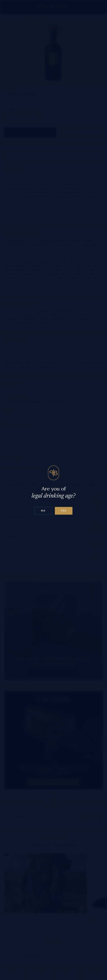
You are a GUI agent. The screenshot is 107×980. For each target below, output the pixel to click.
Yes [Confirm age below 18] (64, 511)
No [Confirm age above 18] (43, 511)
